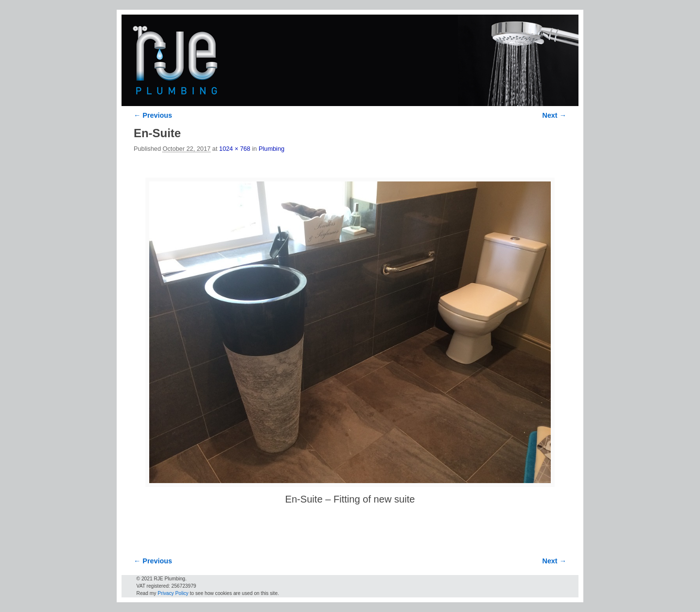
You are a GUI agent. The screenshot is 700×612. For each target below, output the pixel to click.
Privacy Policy (173, 593)
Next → (554, 115)
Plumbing (271, 149)
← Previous (153, 115)
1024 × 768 (235, 149)
